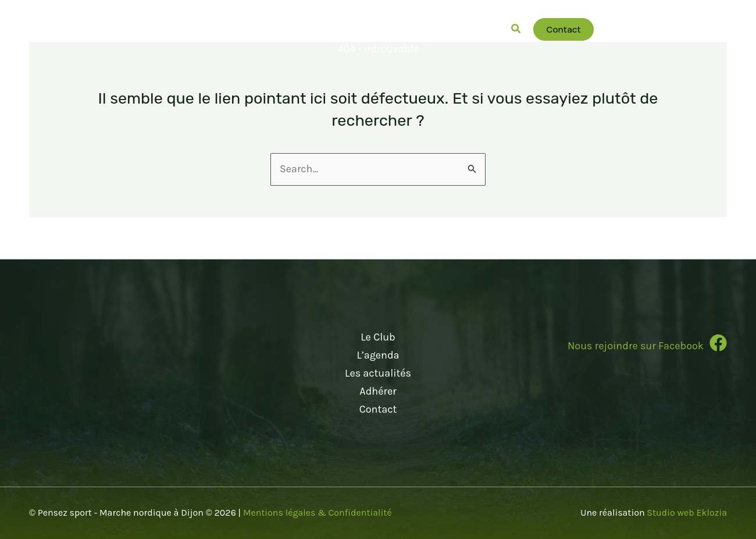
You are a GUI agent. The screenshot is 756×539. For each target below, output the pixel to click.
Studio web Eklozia (687, 513)
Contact (378, 409)
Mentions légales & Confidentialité (318, 513)
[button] (232, 29)
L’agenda (378, 355)
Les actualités (378, 373)
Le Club (378, 338)
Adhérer (378, 391)
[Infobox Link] (614, 348)
